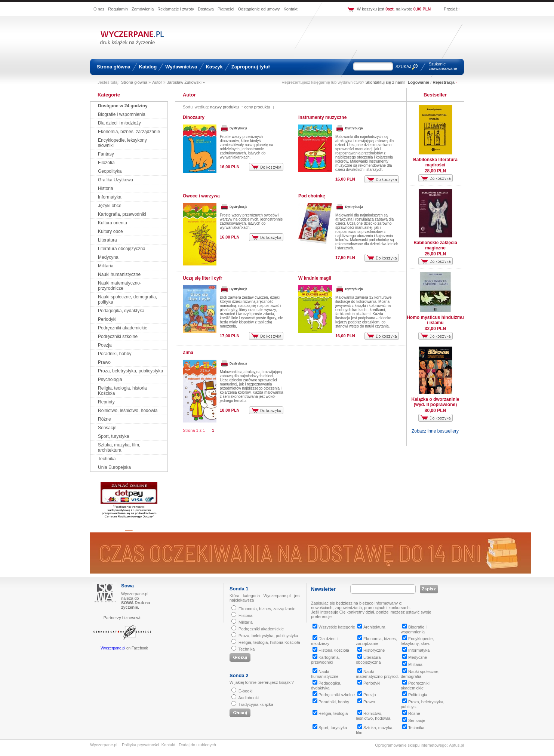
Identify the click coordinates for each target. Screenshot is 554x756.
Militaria (106, 266)
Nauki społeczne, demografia (420, 674)
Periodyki (107, 319)
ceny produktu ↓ (259, 107)
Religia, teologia (330, 713)
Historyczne (371, 650)
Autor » (159, 82)
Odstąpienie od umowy (259, 9)
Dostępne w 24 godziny (123, 106)
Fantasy (106, 154)
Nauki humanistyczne (119, 274)
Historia (106, 188)
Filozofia (106, 163)
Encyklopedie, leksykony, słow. (417, 641)
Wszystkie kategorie (334, 627)
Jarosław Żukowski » (186, 82)
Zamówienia (143, 9)
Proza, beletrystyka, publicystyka (130, 371)
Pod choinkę (312, 196)
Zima (188, 353)
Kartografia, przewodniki (122, 214)
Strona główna (114, 67)
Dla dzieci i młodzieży (119, 123)
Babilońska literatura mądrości (435, 162)
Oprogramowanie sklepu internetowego (411, 745)
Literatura (107, 240)
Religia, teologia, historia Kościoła (269, 642)
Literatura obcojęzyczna (122, 249)
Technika (107, 459)
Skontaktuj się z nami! (386, 82)
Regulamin (118, 9)
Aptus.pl (456, 745)
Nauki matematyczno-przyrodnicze (120, 286)
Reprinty (106, 402)
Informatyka (110, 197)
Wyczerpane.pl (113, 648)
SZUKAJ (403, 67)
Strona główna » (136, 82)
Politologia (415, 695)
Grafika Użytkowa (116, 180)
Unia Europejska (114, 467)
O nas (99, 9)
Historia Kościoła (331, 650)
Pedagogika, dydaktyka (121, 311)
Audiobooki (248, 698)
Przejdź (451, 9)
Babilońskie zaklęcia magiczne (435, 245)
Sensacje (107, 428)
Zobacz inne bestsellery (435, 431)
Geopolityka (110, 171)
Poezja (105, 345)
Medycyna (108, 257)
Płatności (226, 9)
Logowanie (418, 82)
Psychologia (110, 379)
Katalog (148, 67)
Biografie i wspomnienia (122, 114)
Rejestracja (444, 82)
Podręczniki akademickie (123, 328)
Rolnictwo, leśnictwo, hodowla (128, 411)
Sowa (127, 586)
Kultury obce (110, 231)
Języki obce (110, 206)
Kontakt (290, 9)
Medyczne (415, 657)
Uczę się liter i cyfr (202, 278)
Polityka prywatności (141, 745)
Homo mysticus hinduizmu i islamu (435, 320)
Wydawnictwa (181, 67)
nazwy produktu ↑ (227, 107)
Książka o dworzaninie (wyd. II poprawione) (435, 402)
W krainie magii (315, 278)
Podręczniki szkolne (118, 336)
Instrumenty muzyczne (322, 117)
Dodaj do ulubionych (197, 745)
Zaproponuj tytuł (251, 67)
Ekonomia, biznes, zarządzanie (129, 132)
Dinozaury (194, 117)
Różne (104, 419)
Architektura (371, 627)
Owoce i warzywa (201, 196)
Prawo (104, 362)
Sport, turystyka (113, 436)
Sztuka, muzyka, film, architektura (119, 448)
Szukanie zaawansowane (443, 66)
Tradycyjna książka (256, 704)
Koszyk (214, 67)
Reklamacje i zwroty (176, 9)
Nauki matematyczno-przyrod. (377, 674)
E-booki (245, 691)
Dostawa (206, 9)
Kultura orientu (113, 223)
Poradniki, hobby (115, 354)
